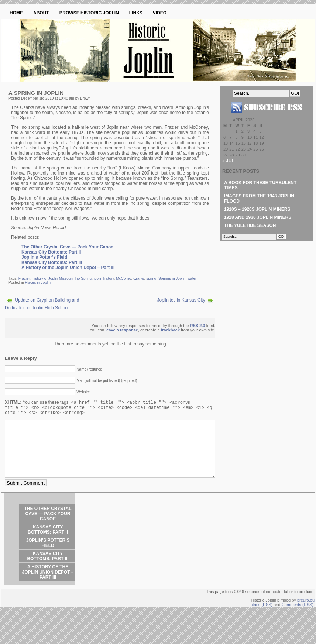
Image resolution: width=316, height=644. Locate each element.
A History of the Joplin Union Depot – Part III (68, 268)
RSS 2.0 (198, 326)
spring (151, 278)
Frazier (24, 278)
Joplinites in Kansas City (181, 300)
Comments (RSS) (298, 619)
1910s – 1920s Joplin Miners (257, 209)
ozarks (139, 278)
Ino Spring (83, 278)
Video (160, 13)
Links (136, 13)
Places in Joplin (37, 283)
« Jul (228, 161)
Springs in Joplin (172, 278)
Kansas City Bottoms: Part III (52, 262)
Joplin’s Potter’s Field (44, 257)
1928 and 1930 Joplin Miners (258, 217)
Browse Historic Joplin (89, 13)
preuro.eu (306, 614)
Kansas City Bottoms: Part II (51, 252)
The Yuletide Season (250, 225)
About (41, 13)
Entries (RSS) (260, 619)
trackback (170, 330)
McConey (124, 278)
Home (16, 13)
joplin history (104, 278)
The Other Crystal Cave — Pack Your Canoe (67, 247)
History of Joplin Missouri (52, 278)
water (192, 278)
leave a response (122, 330)
